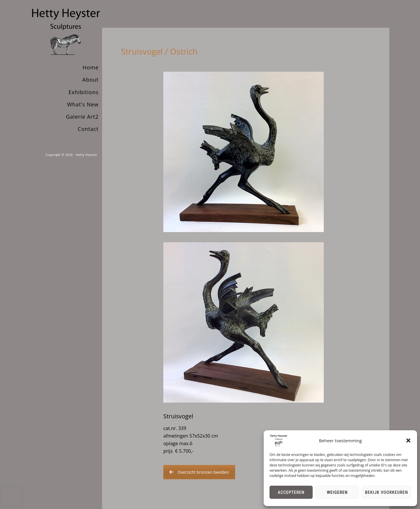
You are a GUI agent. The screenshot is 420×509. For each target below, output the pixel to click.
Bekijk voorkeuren (387, 492)
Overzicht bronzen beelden (199, 472)
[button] (408, 440)
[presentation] (11, 496)
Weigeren (337, 492)
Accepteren (291, 492)
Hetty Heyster (87, 155)
